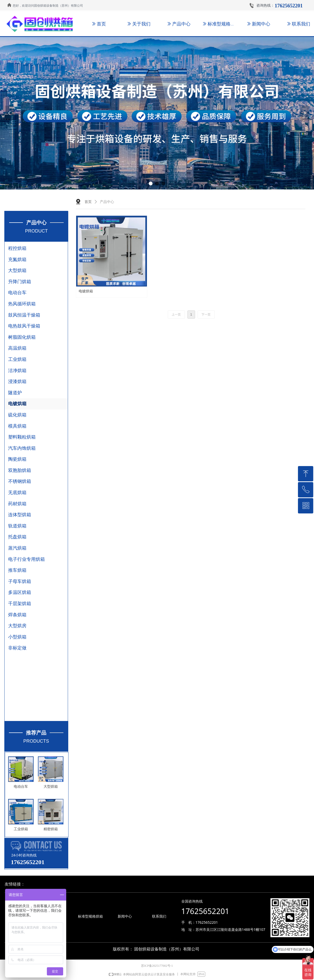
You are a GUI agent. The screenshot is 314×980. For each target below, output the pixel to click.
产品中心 (107, 202)
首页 (88, 202)
